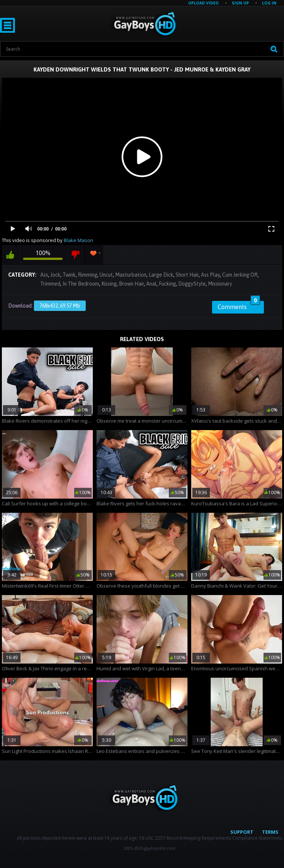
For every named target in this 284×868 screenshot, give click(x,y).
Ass (44, 275)
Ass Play (210, 275)
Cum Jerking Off (240, 275)
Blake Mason (78, 240)
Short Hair (187, 275)
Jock (55, 275)
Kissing (109, 284)
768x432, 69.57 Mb (60, 306)
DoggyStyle (192, 284)
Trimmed (50, 284)
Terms (270, 832)
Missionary (220, 284)
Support (242, 832)
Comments (239, 306)
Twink (69, 275)
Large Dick (161, 275)
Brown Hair (131, 284)
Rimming (88, 275)
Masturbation (131, 275)
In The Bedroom (81, 284)
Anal (151, 284)
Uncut (106, 275)
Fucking (167, 284)
